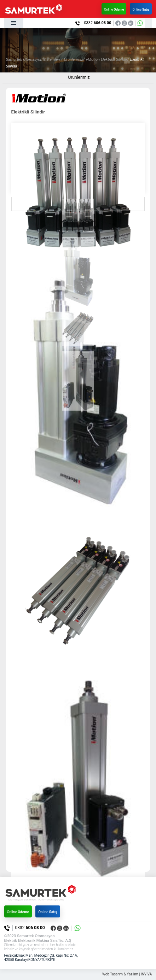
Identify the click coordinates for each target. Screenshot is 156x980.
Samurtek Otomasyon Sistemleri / (34, 60)
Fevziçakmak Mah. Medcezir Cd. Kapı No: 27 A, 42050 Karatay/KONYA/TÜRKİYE (41, 958)
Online (114, 10)
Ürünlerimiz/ (74, 60)
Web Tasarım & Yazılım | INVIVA (127, 974)
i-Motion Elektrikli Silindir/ (107, 60)
